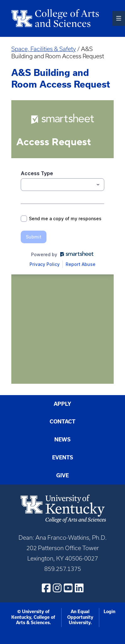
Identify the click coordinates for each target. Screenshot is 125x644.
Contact (63, 422)
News (63, 440)
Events (63, 457)
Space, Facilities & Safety (44, 49)
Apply (63, 404)
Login (109, 612)
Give (63, 475)
